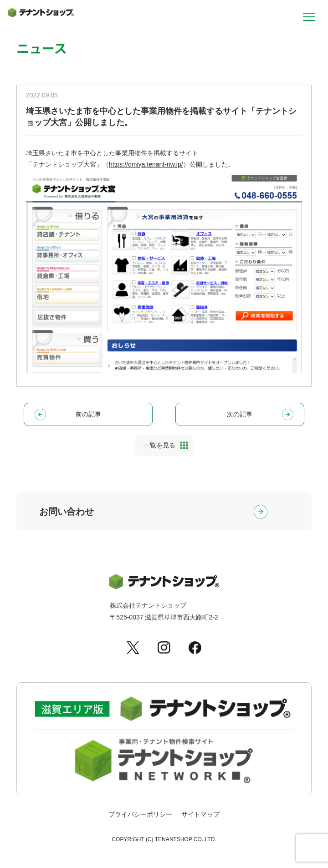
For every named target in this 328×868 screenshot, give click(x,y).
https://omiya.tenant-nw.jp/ (146, 164)
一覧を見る (159, 445)
